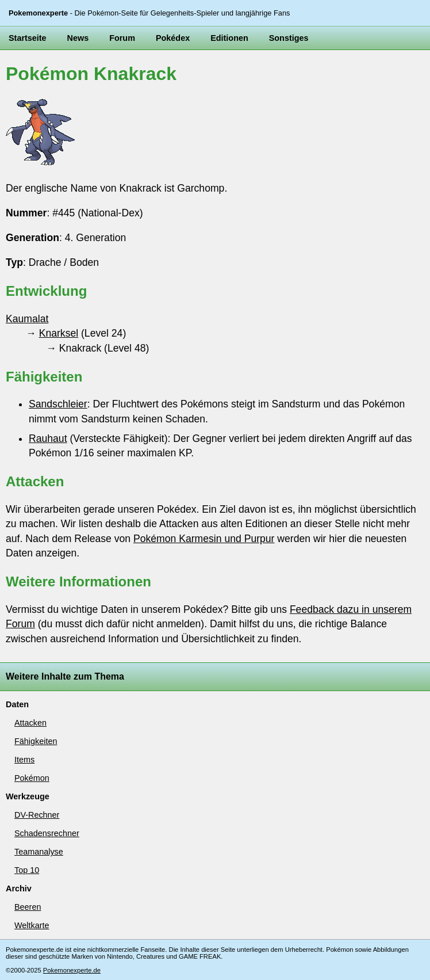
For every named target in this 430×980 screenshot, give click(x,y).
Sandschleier (58, 404)
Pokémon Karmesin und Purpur (204, 539)
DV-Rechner (37, 815)
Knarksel (59, 333)
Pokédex (173, 38)
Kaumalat (27, 319)
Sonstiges (289, 38)
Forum (122, 38)
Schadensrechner (47, 833)
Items (24, 760)
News (78, 38)
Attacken (30, 723)
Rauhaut (48, 438)
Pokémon (32, 778)
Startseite (28, 38)
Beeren (28, 907)
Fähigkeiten (36, 741)
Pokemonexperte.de (72, 970)
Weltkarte (32, 925)
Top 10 (27, 870)
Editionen (229, 38)
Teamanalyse (39, 852)
